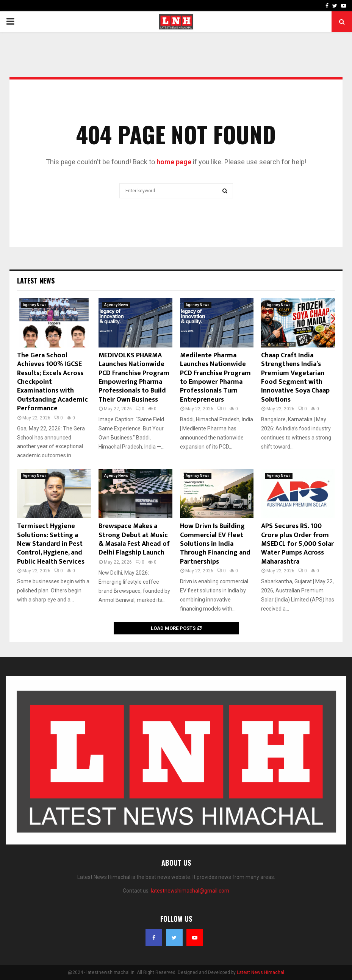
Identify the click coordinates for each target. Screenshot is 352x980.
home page (174, 162)
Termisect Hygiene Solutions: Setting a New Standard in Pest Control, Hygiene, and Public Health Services (51, 544)
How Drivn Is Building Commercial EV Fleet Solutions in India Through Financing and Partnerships (215, 544)
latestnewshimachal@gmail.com (190, 891)
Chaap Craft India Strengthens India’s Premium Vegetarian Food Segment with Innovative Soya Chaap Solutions (295, 378)
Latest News (36, 280)
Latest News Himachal (260, 972)
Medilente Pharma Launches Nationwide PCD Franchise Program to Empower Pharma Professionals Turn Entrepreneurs (215, 378)
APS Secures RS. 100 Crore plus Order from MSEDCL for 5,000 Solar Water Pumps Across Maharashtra (297, 544)
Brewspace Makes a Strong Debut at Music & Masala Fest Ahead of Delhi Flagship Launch (134, 539)
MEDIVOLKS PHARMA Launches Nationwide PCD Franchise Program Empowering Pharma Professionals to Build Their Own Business (134, 378)
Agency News (35, 305)
